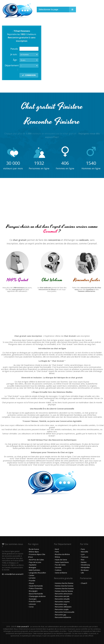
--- (21, 66)
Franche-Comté (35, 601)
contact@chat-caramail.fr (14, 574)
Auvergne (33, 599)
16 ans (23, 60)
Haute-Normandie (36, 586)
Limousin (32, 604)
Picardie (32, 581)
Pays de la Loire (35, 562)
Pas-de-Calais (60, 565)
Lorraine (32, 578)
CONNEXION (29, 75)
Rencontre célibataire (63, 607)
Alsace (32, 583)
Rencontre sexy (61, 604)
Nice (83, 560)
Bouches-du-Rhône (62, 554)
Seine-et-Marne (61, 573)
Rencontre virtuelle (62, 599)
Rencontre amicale (62, 596)
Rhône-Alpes (34, 552)
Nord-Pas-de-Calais (36, 560)
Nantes (84, 562)
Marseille (85, 552)
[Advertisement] (52, 203)
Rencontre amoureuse (64, 594)
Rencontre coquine (62, 602)
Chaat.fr (84, 583)
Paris (57, 552)
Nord (57, 549)
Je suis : (14, 54)
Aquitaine (33, 565)
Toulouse (85, 557)
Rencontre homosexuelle (65, 612)
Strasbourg (85, 565)
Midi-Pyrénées (35, 570)
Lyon (83, 554)
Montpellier (85, 567)
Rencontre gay (61, 615)
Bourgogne (33, 591)
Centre (32, 575)
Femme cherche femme (64, 591)
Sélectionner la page (48, 10)
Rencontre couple (62, 609)
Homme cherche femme (64, 583)
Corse (31, 607)
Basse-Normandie (36, 594)
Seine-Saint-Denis (62, 562)
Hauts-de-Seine (61, 560)
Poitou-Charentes (36, 588)
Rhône (58, 557)
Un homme (24, 55)
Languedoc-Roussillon (37, 573)
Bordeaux (85, 570)
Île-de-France (34, 549)
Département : (11, 67)
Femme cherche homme (64, 586)
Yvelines (58, 570)
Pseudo (14, 49)
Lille (82, 573)
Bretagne (33, 567)
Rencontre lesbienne (63, 617)
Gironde (58, 567)
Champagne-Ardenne (37, 596)
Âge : (15, 60)
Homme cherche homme (64, 588)
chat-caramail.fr (23, 626)
